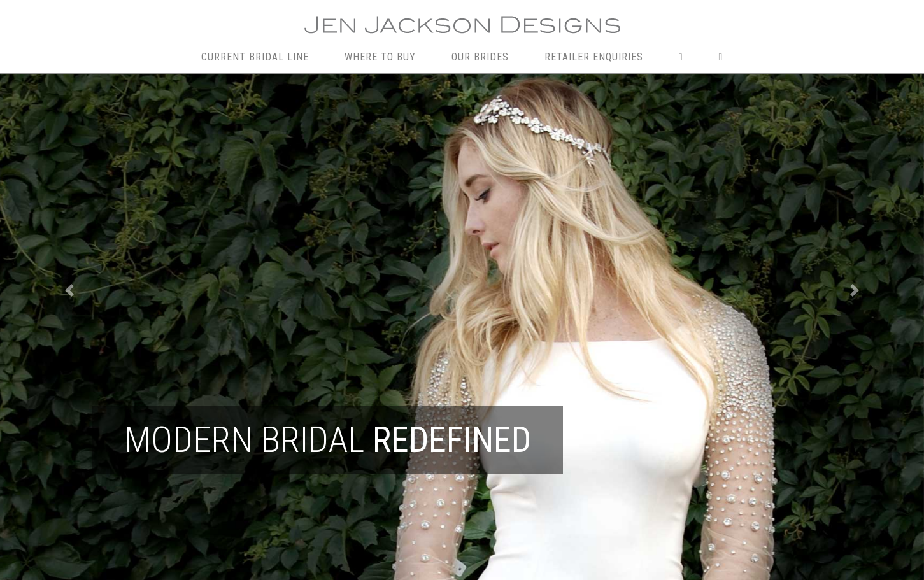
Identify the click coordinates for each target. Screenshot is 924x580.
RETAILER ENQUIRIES (594, 57)
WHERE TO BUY (380, 57)
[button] (69, 290)
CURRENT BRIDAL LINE (255, 57)
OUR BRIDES (480, 57)
